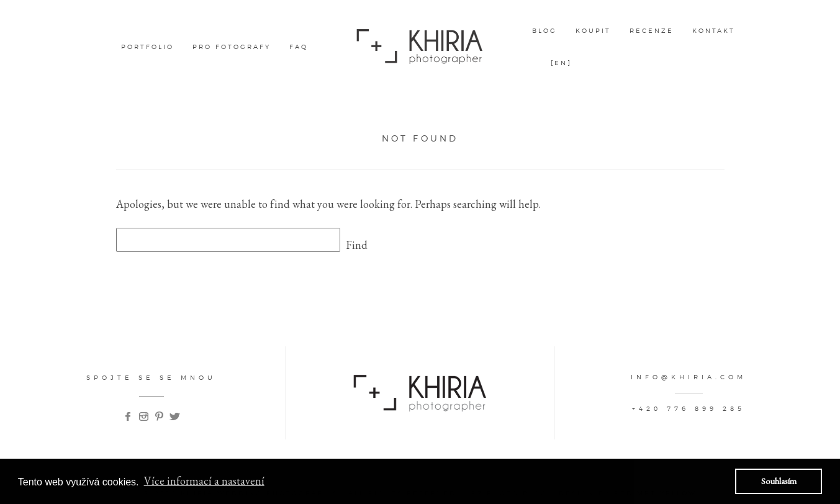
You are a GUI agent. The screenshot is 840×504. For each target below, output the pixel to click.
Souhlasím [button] (779, 481)
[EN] (561, 63)
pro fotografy (232, 47)
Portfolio (147, 47)
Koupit (593, 30)
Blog (544, 30)
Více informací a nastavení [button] (204, 481)
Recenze (652, 30)
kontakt (714, 30)
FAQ (299, 47)
